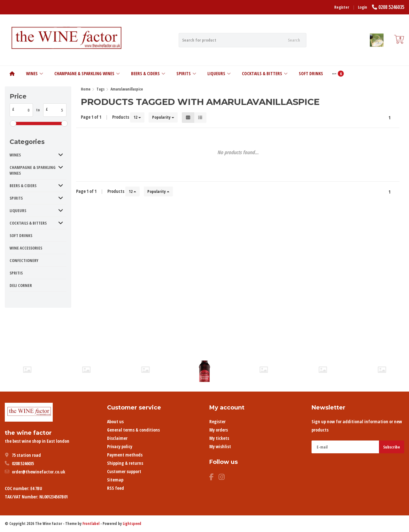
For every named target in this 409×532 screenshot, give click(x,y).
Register (342, 7)
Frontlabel (91, 524)
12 (137, 117)
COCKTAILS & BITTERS (265, 73)
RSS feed (116, 488)
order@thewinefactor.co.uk (39, 472)
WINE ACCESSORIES (26, 248)
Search (294, 40)
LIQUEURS (219, 73)
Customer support (124, 471)
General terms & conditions (133, 430)
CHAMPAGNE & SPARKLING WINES (87, 73)
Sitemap (115, 480)
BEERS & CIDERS (148, 73)
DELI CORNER (21, 285)
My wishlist (220, 446)
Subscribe (392, 447)
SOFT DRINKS (311, 73)
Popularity (163, 117)
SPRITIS (16, 273)
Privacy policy (120, 446)
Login (363, 7)
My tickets (219, 438)
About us (115, 421)
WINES (35, 73)
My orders (219, 430)
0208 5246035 (391, 7)
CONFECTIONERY (24, 260)
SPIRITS (186, 73)
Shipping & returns (125, 463)
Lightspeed (132, 524)
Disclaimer (117, 438)
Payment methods (125, 455)
